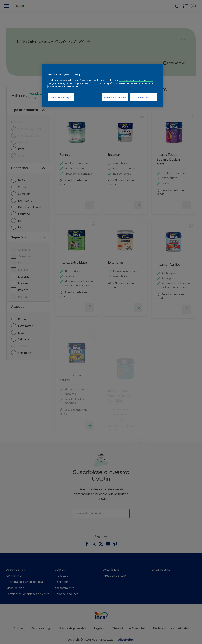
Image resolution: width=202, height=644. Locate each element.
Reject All (144, 97)
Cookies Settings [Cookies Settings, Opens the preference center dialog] (61, 97)
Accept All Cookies (115, 97)
